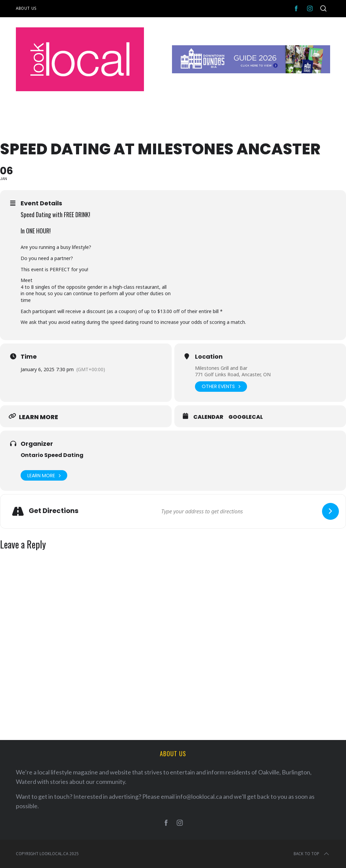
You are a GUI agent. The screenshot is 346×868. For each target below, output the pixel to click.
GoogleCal (246, 417)
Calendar (208, 417)
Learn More (44, 475)
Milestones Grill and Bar (221, 368)
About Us (26, 8)
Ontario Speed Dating (52, 455)
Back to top (312, 854)
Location (209, 357)
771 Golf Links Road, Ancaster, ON (233, 374)
